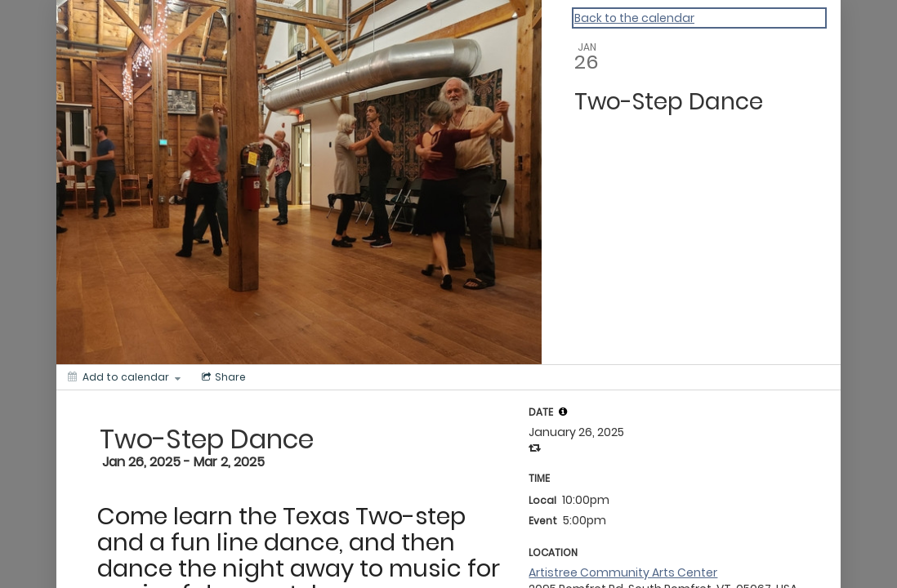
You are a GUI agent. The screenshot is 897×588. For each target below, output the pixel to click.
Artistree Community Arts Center (623, 572)
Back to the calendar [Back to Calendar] (634, 18)
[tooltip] (563, 412)
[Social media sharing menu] (222, 377)
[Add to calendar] (124, 377)
